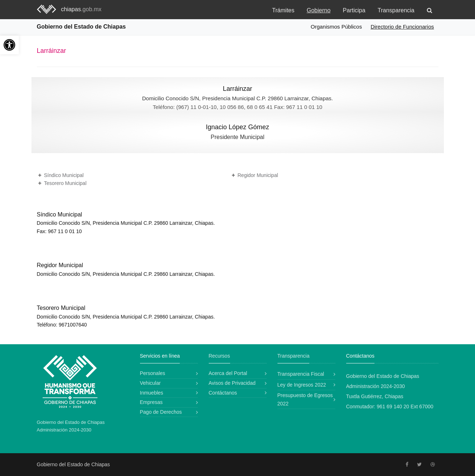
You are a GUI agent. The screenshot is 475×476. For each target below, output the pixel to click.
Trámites (283, 10)
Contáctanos (223, 393)
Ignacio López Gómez (238, 127)
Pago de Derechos (161, 412)
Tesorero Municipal (65, 183)
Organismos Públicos (336, 27)
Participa (354, 10)
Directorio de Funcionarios (402, 27)
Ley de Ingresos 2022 (302, 385)
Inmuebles (152, 393)
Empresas (151, 402)
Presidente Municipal (238, 137)
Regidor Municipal (258, 175)
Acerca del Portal (228, 373)
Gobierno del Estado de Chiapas (81, 27)
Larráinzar (238, 89)
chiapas (81, 9)
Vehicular (150, 383)
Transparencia (396, 10)
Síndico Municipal (64, 175)
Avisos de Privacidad (232, 383)
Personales (153, 373)
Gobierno (319, 10)
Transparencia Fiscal (301, 374)
